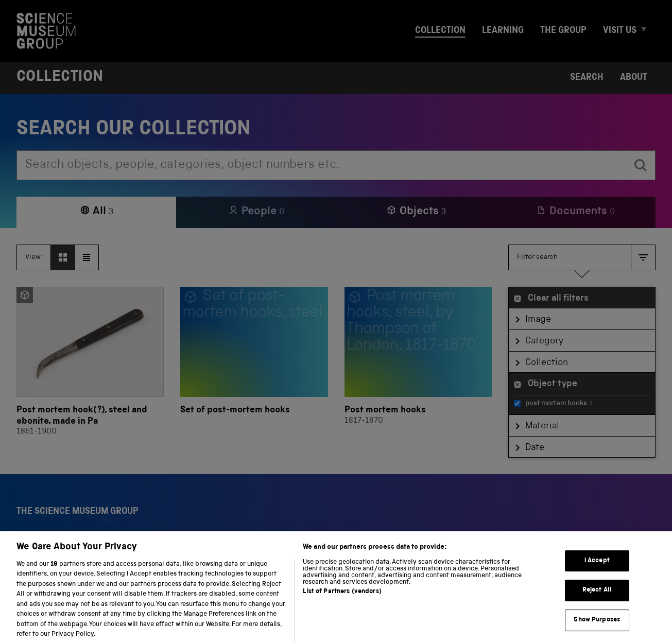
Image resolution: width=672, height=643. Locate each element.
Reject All (597, 599)
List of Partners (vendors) (342, 600)
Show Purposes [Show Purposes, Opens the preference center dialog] (597, 628)
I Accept (597, 569)
